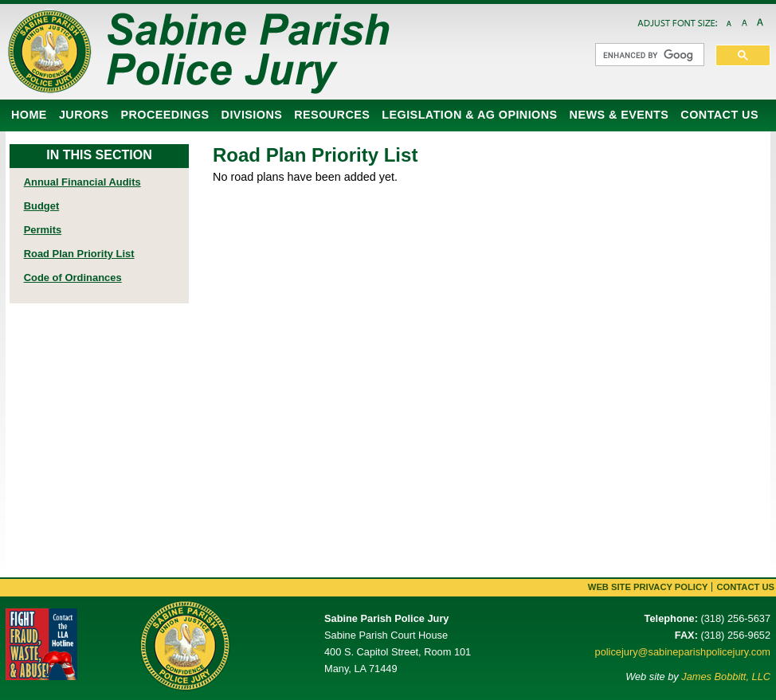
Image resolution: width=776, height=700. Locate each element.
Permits (43, 230)
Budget (42, 206)
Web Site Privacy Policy (648, 587)
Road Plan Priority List (79, 254)
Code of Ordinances (73, 278)
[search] (648, 55)
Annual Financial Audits (82, 182)
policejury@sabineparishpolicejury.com (683, 652)
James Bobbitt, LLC (726, 677)
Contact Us (745, 587)
